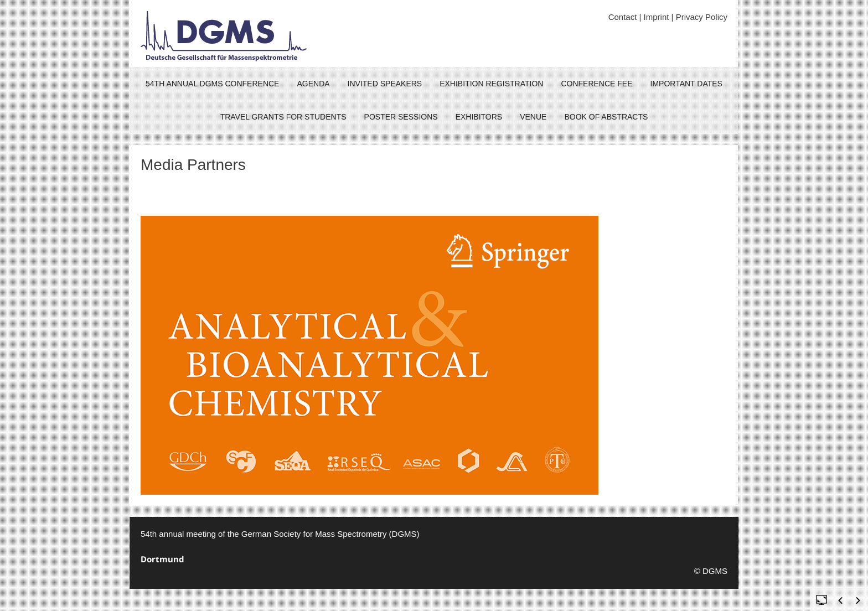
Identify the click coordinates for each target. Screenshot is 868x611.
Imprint (657, 17)
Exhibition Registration (491, 84)
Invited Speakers (385, 84)
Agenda (313, 84)
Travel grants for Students (283, 117)
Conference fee (596, 84)
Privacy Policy (702, 17)
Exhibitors (479, 117)
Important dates (686, 84)
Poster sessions (401, 117)
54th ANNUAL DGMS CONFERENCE (212, 84)
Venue (533, 117)
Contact (623, 17)
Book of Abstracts (606, 117)
